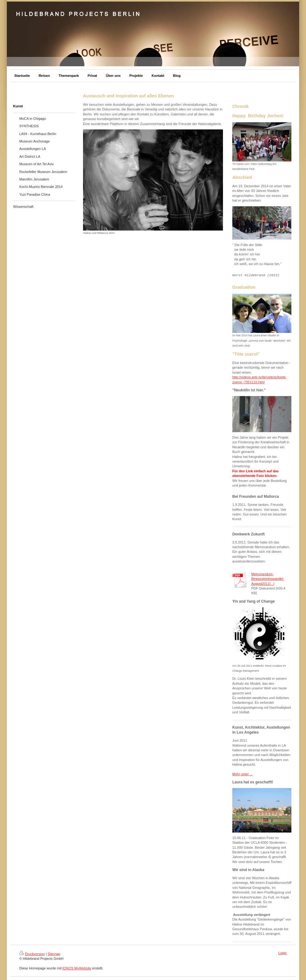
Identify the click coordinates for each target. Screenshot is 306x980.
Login (283, 953)
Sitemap (54, 954)
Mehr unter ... (242, 774)
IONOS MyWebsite (77, 968)
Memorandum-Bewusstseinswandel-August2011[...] (268, 579)
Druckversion (32, 954)
